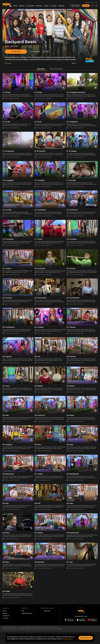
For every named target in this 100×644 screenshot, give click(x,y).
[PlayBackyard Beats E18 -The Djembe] (82, 229)
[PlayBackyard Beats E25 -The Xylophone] (18, 317)
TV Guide (54, 6)
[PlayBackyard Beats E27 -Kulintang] (82, 317)
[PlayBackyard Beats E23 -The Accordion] (50, 288)
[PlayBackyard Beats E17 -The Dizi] (50, 229)
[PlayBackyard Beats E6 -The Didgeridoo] (82, 112)
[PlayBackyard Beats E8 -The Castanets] (50, 141)
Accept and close (86, 638)
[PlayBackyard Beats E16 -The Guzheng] (18, 229)
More (74, 63)
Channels (61, 6)
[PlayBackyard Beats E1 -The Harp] (18, 82)
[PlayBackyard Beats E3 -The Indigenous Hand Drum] (82, 82)
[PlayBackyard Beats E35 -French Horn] (50, 405)
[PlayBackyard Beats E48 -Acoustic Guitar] (82, 523)
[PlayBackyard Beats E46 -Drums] (18, 523)
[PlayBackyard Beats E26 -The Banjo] (50, 317)
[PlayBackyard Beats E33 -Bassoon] (82, 376)
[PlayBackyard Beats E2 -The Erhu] (50, 82)
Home (15, 6)
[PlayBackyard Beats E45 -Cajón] (82, 493)
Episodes (41, 69)
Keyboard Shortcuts (27, 614)
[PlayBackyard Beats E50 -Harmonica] (50, 552)
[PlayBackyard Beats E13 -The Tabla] (18, 200)
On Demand (30, 6)
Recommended (56, 69)
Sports (46, 6)
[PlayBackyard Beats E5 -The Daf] (50, 112)
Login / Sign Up (75, 6)
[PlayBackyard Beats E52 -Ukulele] (18, 581)
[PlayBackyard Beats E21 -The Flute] (82, 258)
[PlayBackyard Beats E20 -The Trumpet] (50, 258)
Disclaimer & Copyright (38, 628)
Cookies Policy (68, 639)
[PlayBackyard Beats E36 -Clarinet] (82, 405)
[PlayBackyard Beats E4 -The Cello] (18, 112)
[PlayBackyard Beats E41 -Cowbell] (50, 464)
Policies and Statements (52, 628)
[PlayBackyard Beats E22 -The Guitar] (18, 288)
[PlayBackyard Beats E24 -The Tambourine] (82, 288)
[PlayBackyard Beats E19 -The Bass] (18, 258)
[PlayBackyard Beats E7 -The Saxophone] (18, 141)
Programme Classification (10, 628)
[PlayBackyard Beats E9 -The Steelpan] (82, 141)
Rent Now (39, 6)
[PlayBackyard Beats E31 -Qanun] (18, 376)
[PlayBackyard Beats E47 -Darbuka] (50, 523)
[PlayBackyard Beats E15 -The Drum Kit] (82, 200)
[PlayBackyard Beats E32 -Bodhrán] (50, 376)
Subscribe (86, 6)
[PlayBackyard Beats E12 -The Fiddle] (82, 170)
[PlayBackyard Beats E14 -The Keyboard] (50, 200)
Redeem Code (89, 2)
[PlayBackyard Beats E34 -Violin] (18, 405)
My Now (22, 6)
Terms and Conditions (24, 628)
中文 (96, 2)
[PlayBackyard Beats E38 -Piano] (50, 434)
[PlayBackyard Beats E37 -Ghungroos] (18, 434)
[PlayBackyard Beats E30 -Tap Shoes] (82, 346)
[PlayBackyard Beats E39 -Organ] (82, 434)
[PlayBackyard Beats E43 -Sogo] (18, 493)
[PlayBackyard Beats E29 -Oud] (50, 346)
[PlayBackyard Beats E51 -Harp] (82, 552)
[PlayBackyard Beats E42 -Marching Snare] (82, 464)
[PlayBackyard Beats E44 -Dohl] (50, 493)
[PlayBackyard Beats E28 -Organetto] (18, 346)
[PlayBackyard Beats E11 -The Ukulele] (50, 170)
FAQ (23, 611)
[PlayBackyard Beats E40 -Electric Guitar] (18, 464)
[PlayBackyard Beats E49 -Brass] (18, 552)
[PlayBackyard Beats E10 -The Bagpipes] (18, 170)
